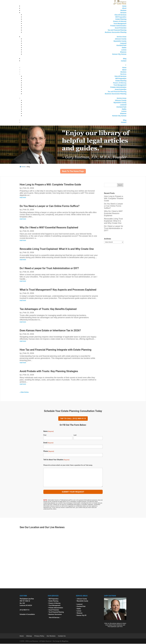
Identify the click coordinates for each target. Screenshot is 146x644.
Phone (49, 452)
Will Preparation (121, 17)
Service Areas (122, 37)
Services (123, 13)
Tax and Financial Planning (117, 30)
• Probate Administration (55, 608)
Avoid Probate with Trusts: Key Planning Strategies (49, 371)
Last (75, 435)
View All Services (120, 15)
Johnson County (121, 39)
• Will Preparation (53, 599)
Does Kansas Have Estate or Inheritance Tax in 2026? (50, 330)
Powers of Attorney (120, 21)
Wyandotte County (120, 41)
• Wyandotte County (82, 601)
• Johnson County (81, 599)
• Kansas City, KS (81, 616)
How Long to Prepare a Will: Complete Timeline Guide (50, 185)
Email (48, 443)
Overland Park (121, 45)
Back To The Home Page (73, 171)
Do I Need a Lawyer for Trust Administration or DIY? (49, 268)
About (124, 8)
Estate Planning (121, 19)
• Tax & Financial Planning (56, 612)
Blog (125, 59)
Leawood (123, 43)
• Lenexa (79, 611)
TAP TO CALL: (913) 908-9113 (73, 419)
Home (124, 6)
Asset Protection (121, 28)
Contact (124, 61)
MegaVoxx (65, 641)
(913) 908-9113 (24, 610)
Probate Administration (118, 26)
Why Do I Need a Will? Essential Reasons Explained (49, 227)
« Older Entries (24, 392)
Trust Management (120, 24)
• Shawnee (79, 613)
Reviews (123, 10)
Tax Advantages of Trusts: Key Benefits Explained (48, 309)
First (45, 435)
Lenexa (124, 50)
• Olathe (78, 609)
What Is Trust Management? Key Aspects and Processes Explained (58, 290)
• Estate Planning (53, 601)
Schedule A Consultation (27, 615)
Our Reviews (51, 636)
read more (23, 197)
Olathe (124, 48)
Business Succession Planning (116, 32)
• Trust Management (54, 606)
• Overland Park (81, 607)
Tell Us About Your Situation (56, 460)
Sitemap (29, 636)
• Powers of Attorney (54, 603)
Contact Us (62, 636)
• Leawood (79, 604)
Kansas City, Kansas (119, 54)
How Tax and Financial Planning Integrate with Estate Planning (56, 350)
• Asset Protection (53, 610)
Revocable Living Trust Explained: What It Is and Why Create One (57, 249)
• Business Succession (55, 615)
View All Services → (54, 618)
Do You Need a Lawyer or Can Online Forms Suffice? (50, 206)
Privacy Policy (39, 636)
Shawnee (123, 52)
